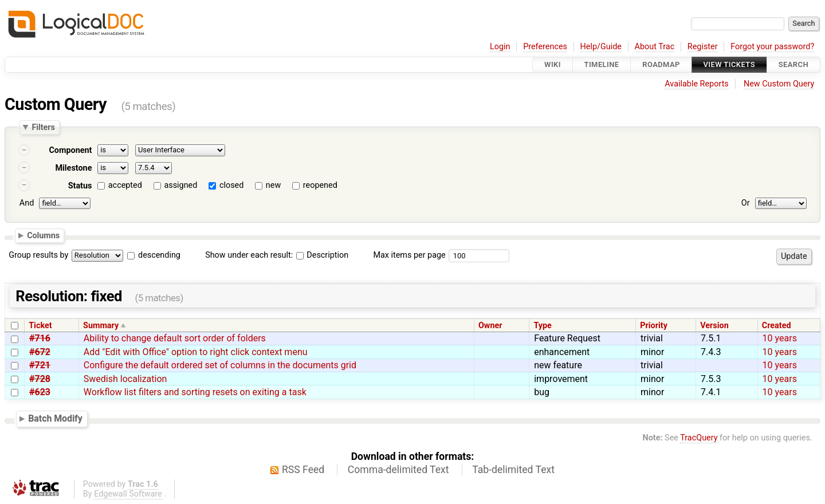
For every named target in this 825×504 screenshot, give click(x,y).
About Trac (655, 47)
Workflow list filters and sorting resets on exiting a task (195, 392)
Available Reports (697, 84)
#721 (40, 365)
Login (500, 47)
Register (703, 47)
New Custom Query (779, 84)
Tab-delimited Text (513, 470)
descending (159, 255)
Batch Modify (55, 418)
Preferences (545, 47)
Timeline (602, 64)
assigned (180, 185)
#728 (40, 379)
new (273, 185)
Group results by (38, 255)
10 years (780, 338)
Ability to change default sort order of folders (175, 338)
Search (793, 64)
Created (777, 326)
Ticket (40, 326)
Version (714, 326)
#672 (40, 352)
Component (70, 150)
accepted (125, 185)
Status (80, 186)
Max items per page (409, 255)
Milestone (73, 168)
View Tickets (729, 64)
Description (322, 255)
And (27, 203)
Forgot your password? (772, 47)
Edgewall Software (128, 494)
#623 (40, 392)
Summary (101, 326)
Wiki (553, 64)
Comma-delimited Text (398, 470)
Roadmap (661, 64)
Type (542, 326)
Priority (654, 326)
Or (746, 203)
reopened (320, 185)
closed (231, 185)
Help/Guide (601, 47)
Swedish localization (125, 379)
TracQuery (699, 438)
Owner (490, 326)
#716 (40, 338)
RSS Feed (303, 470)
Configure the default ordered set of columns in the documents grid (220, 365)
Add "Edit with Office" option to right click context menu (196, 352)
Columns (43, 235)
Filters (43, 127)
